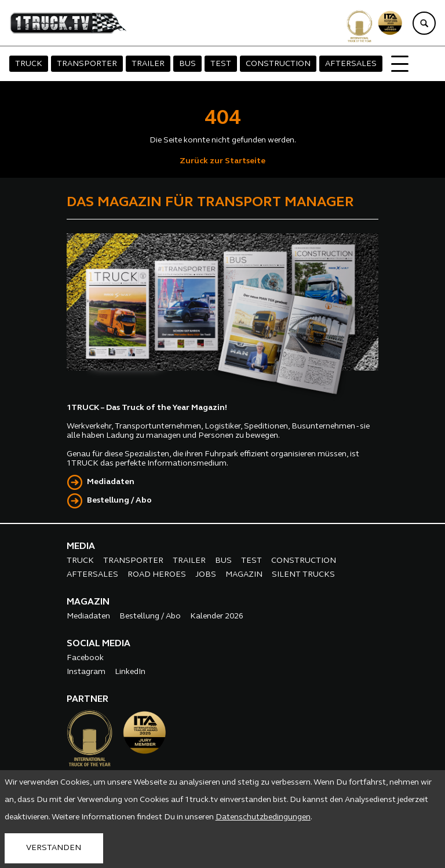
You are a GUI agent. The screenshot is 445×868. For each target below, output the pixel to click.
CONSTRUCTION (278, 64)
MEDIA (81, 547)
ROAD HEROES (157, 575)
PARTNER (87, 699)
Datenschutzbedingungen (263, 817)
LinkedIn (130, 672)
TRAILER (148, 64)
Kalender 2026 (217, 616)
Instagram (86, 672)
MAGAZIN (244, 575)
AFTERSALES (351, 64)
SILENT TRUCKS (303, 575)
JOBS (206, 575)
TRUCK (29, 64)
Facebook (85, 658)
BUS (187, 64)
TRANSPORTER (87, 64)
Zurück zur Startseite (222, 161)
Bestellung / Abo (119, 501)
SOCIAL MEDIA (99, 644)
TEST (221, 64)
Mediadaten (111, 482)
